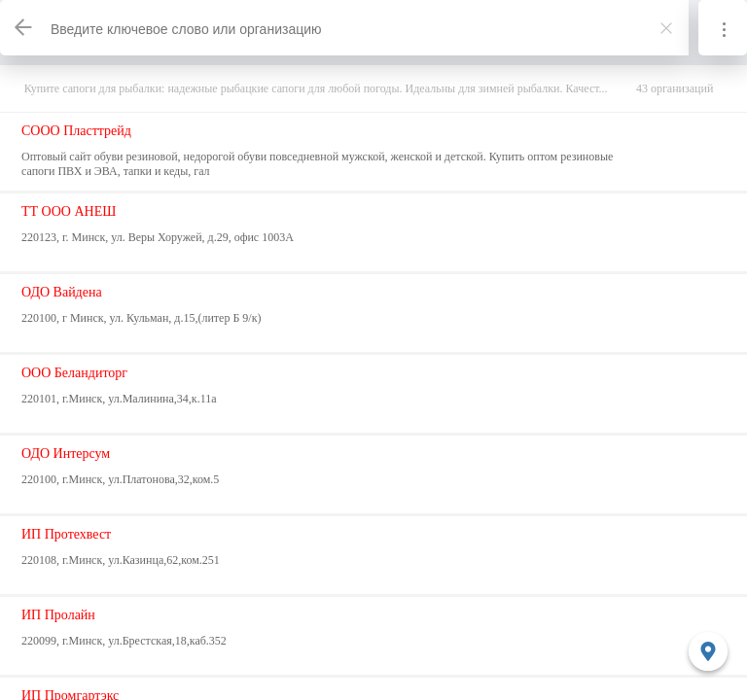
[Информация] (723, 28)
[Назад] (24, 28)
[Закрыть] (666, 28)
